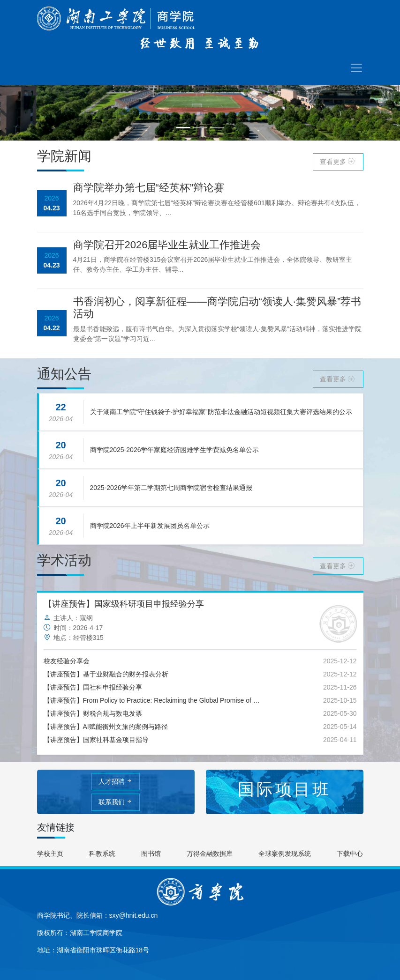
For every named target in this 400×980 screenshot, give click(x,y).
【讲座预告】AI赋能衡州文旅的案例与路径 (106, 727)
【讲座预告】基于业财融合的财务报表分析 (106, 674)
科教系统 (102, 854)
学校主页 (50, 854)
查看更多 (338, 162)
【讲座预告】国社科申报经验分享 (93, 687)
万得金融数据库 (210, 854)
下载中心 (350, 854)
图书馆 (151, 854)
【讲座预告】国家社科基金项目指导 (96, 740)
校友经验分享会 (67, 661)
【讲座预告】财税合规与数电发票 (93, 713)
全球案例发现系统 (285, 854)
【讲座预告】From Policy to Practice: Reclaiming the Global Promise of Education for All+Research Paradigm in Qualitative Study (153, 700)
